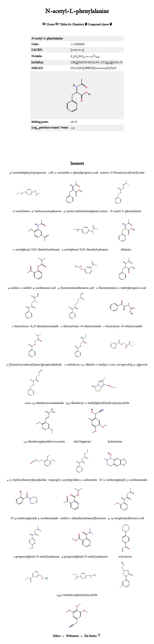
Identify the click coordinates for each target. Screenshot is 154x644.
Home (51, 25)
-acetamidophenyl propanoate (28, 173)
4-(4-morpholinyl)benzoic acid (126, 518)
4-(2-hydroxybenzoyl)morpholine (27, 480)
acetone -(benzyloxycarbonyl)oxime (122, 173)
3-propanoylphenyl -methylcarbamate (36, 557)
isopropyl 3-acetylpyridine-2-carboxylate (73, 480)
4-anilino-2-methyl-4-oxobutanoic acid (32, 288)
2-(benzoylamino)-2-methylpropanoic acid (121, 288)
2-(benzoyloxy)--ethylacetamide (81, 326)
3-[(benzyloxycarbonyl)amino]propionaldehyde (34, 365)
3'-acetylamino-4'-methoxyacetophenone (37, 211)
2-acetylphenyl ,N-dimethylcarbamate (36, 250)
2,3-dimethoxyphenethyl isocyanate (44, 442)
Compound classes (98, 25)
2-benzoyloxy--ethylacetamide (123, 326)
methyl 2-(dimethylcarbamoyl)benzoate (83, 518)
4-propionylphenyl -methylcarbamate (85, 557)
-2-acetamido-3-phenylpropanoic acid (73, 173)
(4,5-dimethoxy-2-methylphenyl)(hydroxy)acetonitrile (98, 403)
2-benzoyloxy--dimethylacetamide (35, 326)
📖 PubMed (77, 44)
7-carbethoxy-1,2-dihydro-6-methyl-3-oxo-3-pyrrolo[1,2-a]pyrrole (106, 365)
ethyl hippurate (82, 442)
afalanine (126, 250)
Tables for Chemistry (72, 25)
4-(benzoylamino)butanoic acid (76, 288)
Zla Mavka (90, 636)
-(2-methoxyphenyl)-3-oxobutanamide (123, 480)
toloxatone (125, 557)
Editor (57, 636)
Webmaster (72, 636)
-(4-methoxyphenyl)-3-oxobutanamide (34, 518)
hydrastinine (115, 442)
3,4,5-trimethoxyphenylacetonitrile (77, 595)
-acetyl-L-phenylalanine (125, 211)
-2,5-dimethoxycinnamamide (44, 403)
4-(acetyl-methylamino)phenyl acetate (86, 211)
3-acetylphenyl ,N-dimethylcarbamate (85, 250)
